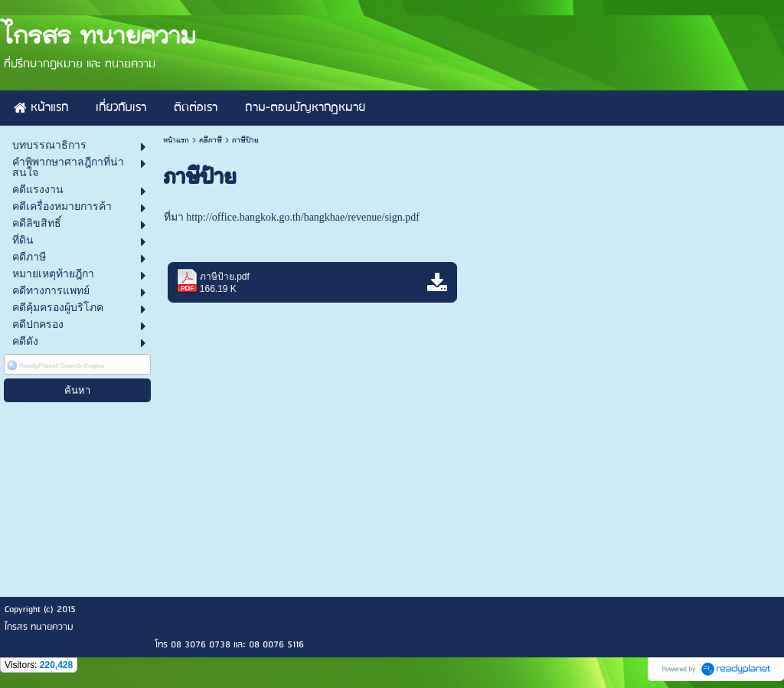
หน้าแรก (176, 140)
